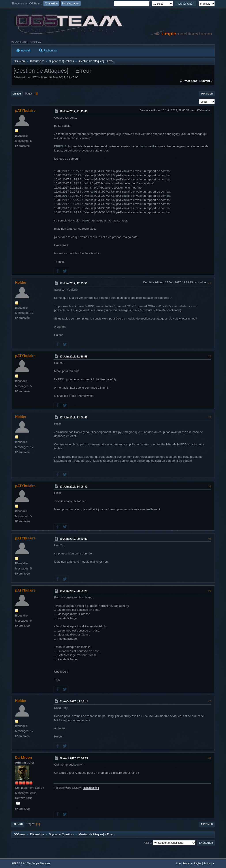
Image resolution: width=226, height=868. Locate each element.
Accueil (23, 51)
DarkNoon (23, 757)
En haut (18, 824)
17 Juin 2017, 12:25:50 (73, 283)
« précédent (188, 81)
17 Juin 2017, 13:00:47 (73, 417)
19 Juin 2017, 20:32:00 (73, 539)
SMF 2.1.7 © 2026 (21, 863)
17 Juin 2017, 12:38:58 (73, 357)
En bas (17, 94)
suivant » (206, 81)
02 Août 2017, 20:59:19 (74, 758)
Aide (178, 863)
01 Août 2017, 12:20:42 (74, 702)
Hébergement (91, 788)
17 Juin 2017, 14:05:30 (73, 486)
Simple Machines (41, 863)
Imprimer (207, 94)
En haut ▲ (209, 863)
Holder (21, 283)
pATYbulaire (25, 111)
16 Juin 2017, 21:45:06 (73, 111)
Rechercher (48, 51)
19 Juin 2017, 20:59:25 (73, 591)
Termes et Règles (192, 863)
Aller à (147, 843)
